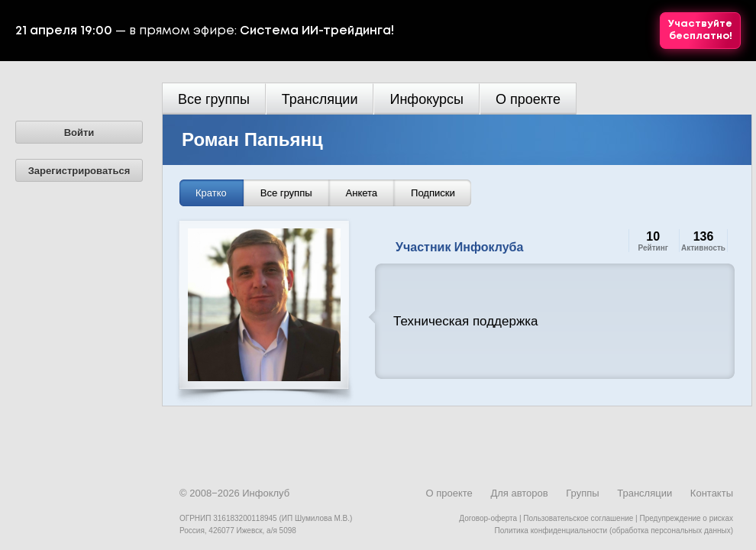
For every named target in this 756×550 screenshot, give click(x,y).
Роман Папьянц (252, 139)
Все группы (214, 99)
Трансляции (320, 99)
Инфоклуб (266, 493)
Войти (79, 133)
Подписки (433, 193)
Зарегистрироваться (79, 171)
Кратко (211, 193)
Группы (582, 493)
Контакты (712, 493)
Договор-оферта (488, 518)
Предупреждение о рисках (686, 518)
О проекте (528, 99)
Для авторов (519, 493)
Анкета (362, 193)
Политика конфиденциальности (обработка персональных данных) (614, 531)
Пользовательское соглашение (578, 518)
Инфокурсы (426, 99)
